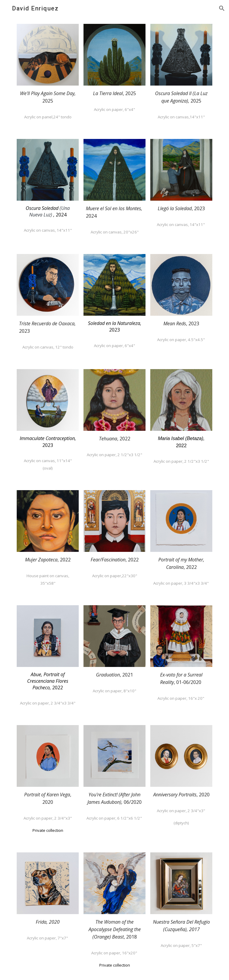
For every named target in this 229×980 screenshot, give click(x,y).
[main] (48, 97)
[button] (222, 8)
